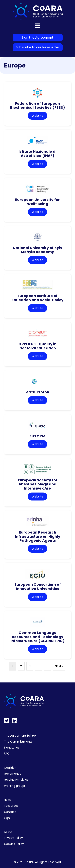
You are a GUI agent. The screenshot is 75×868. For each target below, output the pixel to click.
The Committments (18, 742)
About (8, 832)
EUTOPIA (38, 436)
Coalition (10, 768)
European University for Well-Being (37, 202)
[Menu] (37, 26)
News (8, 800)
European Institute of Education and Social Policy (37, 298)
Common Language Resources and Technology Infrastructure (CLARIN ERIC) (38, 637)
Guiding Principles (16, 780)
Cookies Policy (14, 844)
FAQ (7, 754)
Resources (11, 806)
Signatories (12, 748)
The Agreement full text (21, 736)
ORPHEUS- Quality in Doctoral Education (37, 346)
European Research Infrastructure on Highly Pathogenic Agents (38, 536)
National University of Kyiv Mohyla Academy (37, 250)
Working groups (15, 786)
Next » (59, 666)
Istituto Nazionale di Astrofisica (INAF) (37, 153)
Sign (7, 818)
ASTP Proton (38, 392)
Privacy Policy (13, 838)
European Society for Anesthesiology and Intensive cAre (38, 484)
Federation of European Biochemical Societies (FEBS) (38, 106)
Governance (13, 774)
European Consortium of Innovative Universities (38, 586)
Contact (10, 812)
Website (37, 116)
